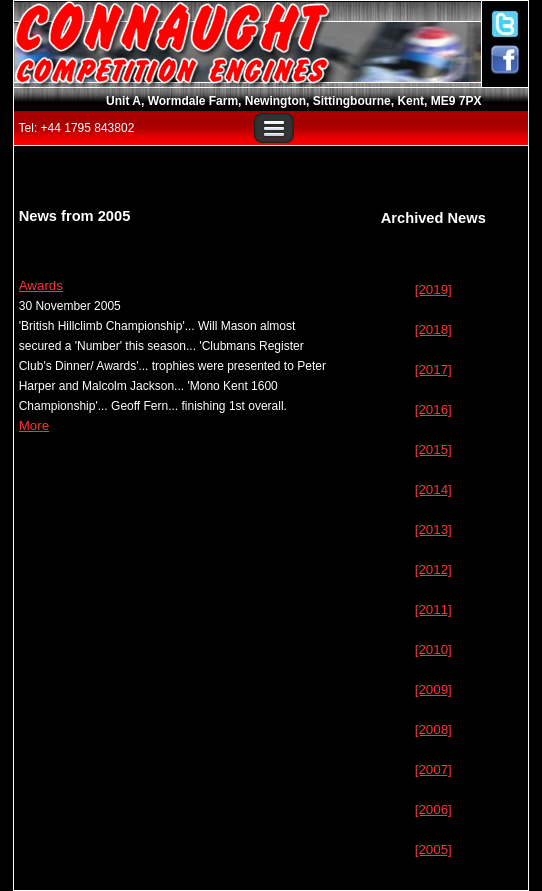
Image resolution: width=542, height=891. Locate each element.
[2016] (433, 409)
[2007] (433, 769)
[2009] (433, 689)
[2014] (433, 489)
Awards (41, 285)
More (34, 425)
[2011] (433, 609)
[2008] (433, 729)
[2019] (433, 289)
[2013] (433, 529)
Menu (274, 128)
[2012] (433, 569)
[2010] (433, 649)
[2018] (433, 329)
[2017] (433, 369)
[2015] (433, 449)
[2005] (433, 849)
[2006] (433, 809)
